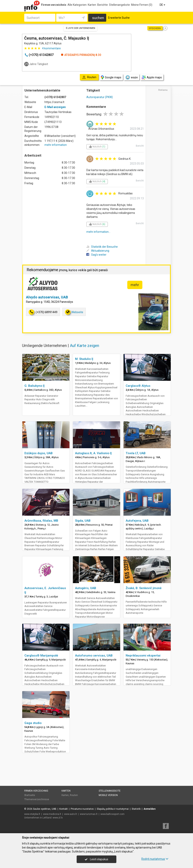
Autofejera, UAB (137, 521)
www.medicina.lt (52, 814)
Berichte (103, 5)
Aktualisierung (98, 251)
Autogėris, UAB (86, 588)
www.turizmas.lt (89, 814)
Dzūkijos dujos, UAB (39, 453)
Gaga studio (33, 723)
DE (163, 5)
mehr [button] (135, 285)
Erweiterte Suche (119, 18)
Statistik (136, 809)
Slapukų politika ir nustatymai (113, 809)
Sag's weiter (96, 255)
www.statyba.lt (32, 814)
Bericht (140, 146)
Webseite (74, 312)
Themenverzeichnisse (37, 799)
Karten (92, 5)
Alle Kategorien (77, 5)
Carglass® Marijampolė (41, 656)
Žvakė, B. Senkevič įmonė (144, 588)
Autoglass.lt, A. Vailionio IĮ (93, 453)
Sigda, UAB (83, 521)
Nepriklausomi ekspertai (143, 656)
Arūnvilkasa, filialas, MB (41, 521)
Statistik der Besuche (102, 247)
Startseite (30, 795)
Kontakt (64, 809)
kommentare (51, 48)
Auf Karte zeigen (84, 346)
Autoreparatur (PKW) (100, 97)
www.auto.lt (70, 814)
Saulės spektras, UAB (45, 809)
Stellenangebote (119, 5)
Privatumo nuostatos (82, 809)
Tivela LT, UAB (136, 453)
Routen (74, 795)
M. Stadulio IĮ (84, 359)
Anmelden (150, 809)
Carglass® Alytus (138, 386)
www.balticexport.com (112, 814)
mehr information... (98, 232)
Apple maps (152, 77)
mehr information (56, 145)
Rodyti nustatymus (155, 859)
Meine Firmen (142, 5)
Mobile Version (108, 795)
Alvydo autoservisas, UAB (47, 297)
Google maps (111, 77)
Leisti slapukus (96, 859)
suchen (98, 18)
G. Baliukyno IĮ (34, 386)
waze (131, 77)
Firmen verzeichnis (54, 5)
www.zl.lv (58, 818)
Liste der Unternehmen (80, 28)
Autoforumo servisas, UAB (94, 656)
